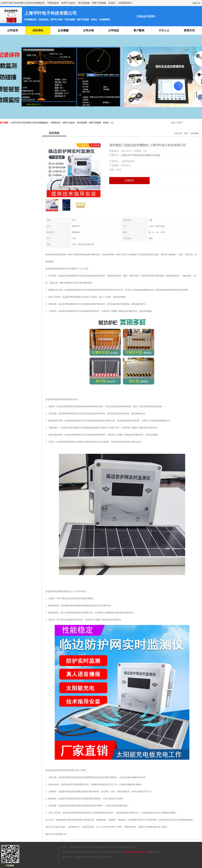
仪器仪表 (126, 155)
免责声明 (88, 857)
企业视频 (63, 30)
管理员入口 (97, 857)
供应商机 (38, 30)
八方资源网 (78, 857)
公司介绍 (88, 30)
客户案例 (139, 30)
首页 (186, 133)
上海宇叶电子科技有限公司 (136, 852)
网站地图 (107, 857)
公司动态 (114, 30)
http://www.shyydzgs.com (56, 834)
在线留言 (129, 180)
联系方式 (189, 30)
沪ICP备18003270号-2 (114, 852)
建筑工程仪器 (153, 155)
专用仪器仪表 (138, 155)
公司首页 (13, 30)
